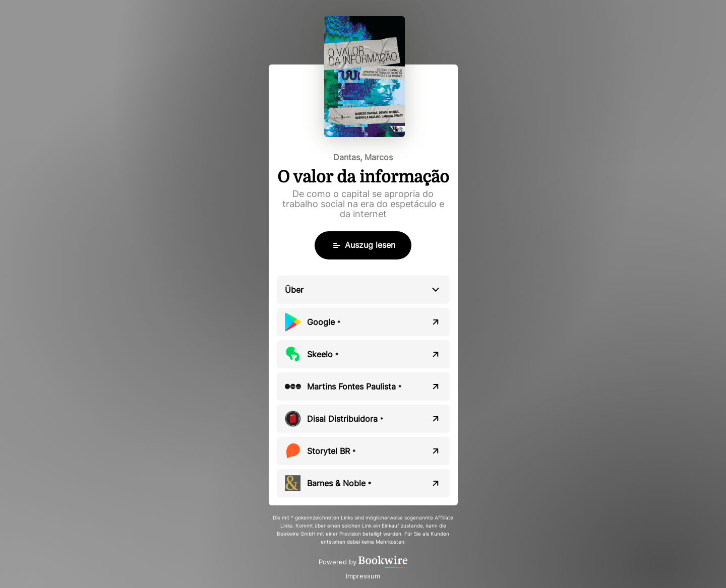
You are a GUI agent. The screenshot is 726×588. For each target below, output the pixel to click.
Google (324, 322)
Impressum (363, 576)
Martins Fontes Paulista (354, 386)
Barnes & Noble (339, 483)
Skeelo (323, 354)
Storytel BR (331, 451)
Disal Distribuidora (345, 419)
